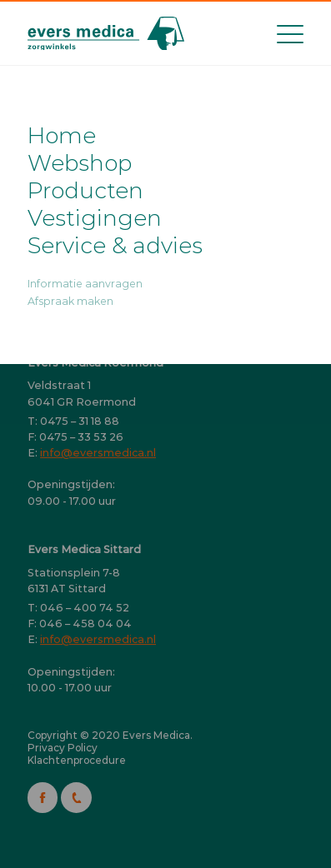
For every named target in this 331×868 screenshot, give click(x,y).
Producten (85, 190)
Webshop (80, 163)
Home (62, 135)
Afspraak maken (70, 301)
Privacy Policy (63, 748)
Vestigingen (95, 218)
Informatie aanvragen (85, 284)
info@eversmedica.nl (98, 453)
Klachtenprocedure (77, 760)
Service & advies (115, 245)
